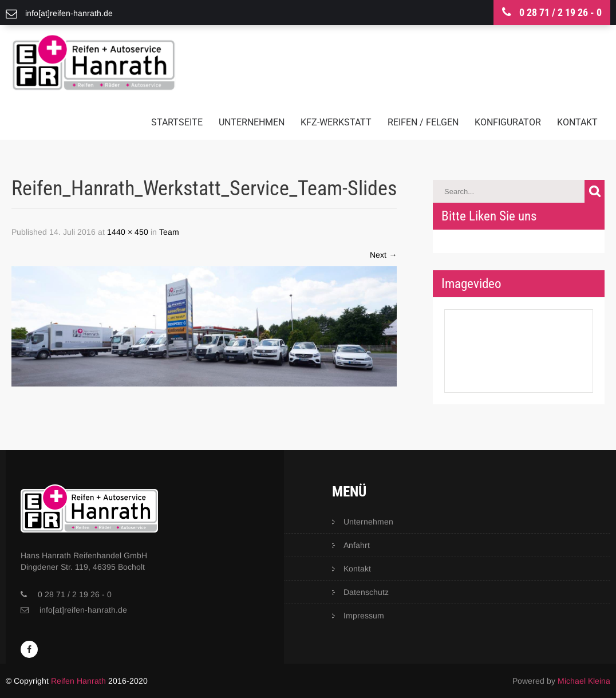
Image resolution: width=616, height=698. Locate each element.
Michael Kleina (584, 681)
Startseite (177, 122)
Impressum (364, 616)
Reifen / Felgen (423, 122)
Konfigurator (508, 122)
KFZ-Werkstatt (336, 122)
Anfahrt (357, 545)
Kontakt (577, 122)
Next (383, 255)
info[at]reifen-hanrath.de (83, 610)
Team (169, 232)
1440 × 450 (128, 232)
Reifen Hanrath (78, 681)
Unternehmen (252, 122)
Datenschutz (366, 592)
